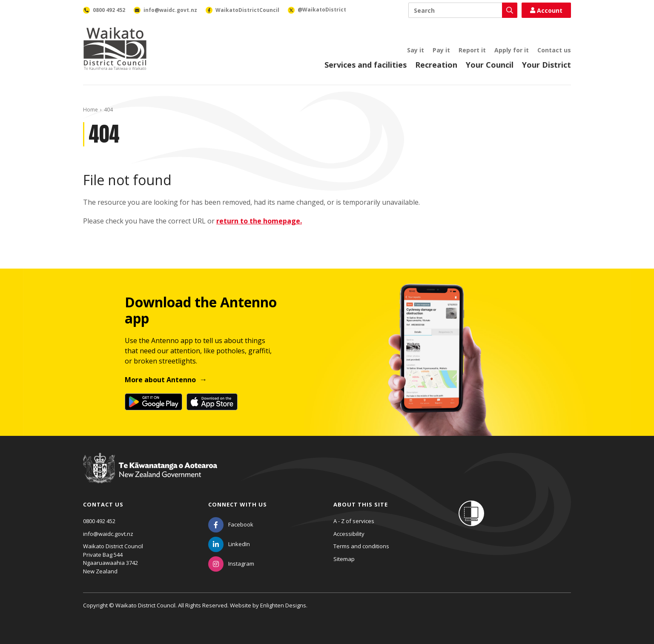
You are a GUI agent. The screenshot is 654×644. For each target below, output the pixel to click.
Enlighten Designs (283, 605)
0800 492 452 (99, 521)
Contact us (554, 50)
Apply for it (512, 50)
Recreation (436, 65)
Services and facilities (366, 65)
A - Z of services (354, 521)
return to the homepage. (259, 221)
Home (90, 110)
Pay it (441, 50)
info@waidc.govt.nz (108, 534)
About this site (361, 504)
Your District (546, 65)
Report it (472, 50)
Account (546, 10)
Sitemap (344, 559)
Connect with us (238, 504)
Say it (416, 50)
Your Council (490, 65)
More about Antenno (160, 380)
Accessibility (349, 534)
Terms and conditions (361, 546)
